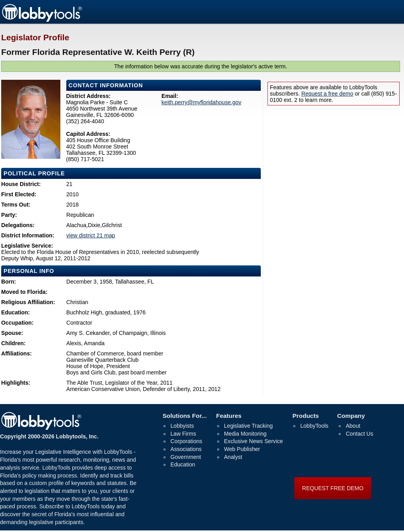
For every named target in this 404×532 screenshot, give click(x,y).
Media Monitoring (245, 434)
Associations (186, 449)
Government (186, 457)
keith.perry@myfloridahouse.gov (201, 102)
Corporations (186, 441)
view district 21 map (91, 235)
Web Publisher (242, 449)
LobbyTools (314, 426)
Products (306, 416)
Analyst (233, 457)
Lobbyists (182, 426)
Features (229, 416)
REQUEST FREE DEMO (333, 488)
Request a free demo (327, 94)
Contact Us (359, 434)
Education (183, 464)
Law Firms (183, 434)
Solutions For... (185, 416)
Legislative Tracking (249, 426)
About (353, 426)
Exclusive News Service (253, 441)
